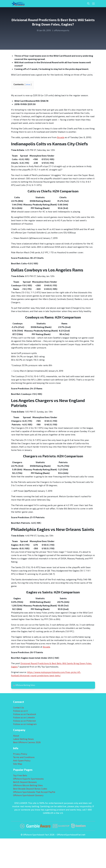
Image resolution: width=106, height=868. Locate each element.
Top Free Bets (20, 775)
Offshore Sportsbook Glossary (28, 795)
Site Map (18, 764)
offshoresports (62, 30)
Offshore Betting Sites (25, 685)
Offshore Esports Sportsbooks (28, 779)
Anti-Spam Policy (22, 760)
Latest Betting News (23, 739)
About (16, 736)
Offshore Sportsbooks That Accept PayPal (34, 792)
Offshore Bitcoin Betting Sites (28, 785)
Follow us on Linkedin (24, 717)
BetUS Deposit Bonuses (25, 782)
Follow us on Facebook (25, 714)
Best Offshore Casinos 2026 (27, 742)
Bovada (61, 137)
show (28, 84)
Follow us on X (20, 711)
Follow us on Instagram (25, 724)
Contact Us (19, 707)
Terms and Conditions (24, 757)
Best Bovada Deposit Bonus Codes (30, 789)
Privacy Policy (20, 754)
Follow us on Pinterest (24, 721)
